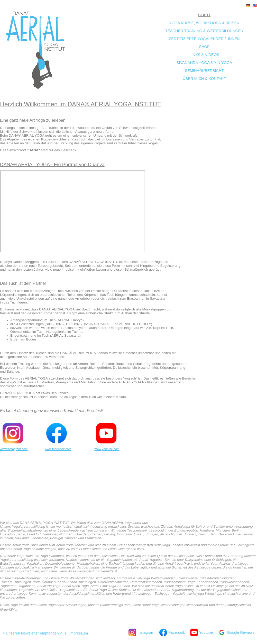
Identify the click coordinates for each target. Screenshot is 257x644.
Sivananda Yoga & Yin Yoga (204, 63)
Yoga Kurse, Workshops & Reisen (204, 23)
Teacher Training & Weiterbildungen (204, 31)
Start (204, 15)
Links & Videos (204, 55)
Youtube (202, 632)
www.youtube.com (107, 449)
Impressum (79, 633)
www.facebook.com (58, 449)
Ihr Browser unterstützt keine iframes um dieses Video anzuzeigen (72, 211)
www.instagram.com (14, 449)
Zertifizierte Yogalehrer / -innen (204, 39)
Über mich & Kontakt (204, 79)
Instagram (141, 632)
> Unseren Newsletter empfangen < (32, 633)
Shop (204, 47)
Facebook (172, 632)
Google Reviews (236, 632)
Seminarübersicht (204, 71)
